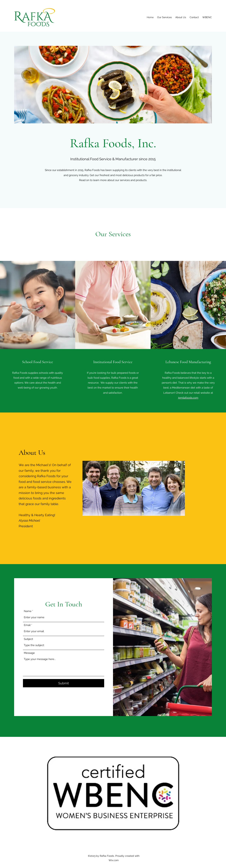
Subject (28, 639)
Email (27, 625)
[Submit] (64, 683)
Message (29, 653)
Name (28, 611)
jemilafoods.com (188, 398)
